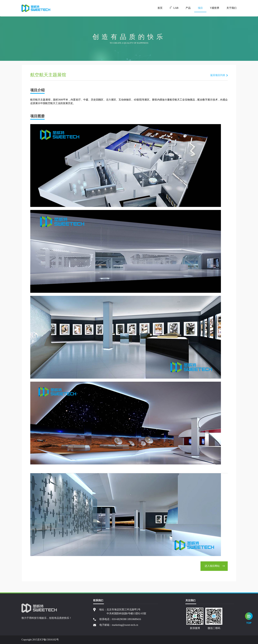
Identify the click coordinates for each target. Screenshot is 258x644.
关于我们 (231, 8)
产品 (188, 8)
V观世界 (215, 8)
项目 (200, 8)
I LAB (174, 8)
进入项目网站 (215, 566)
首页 (160, 8)
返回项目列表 (218, 75)
